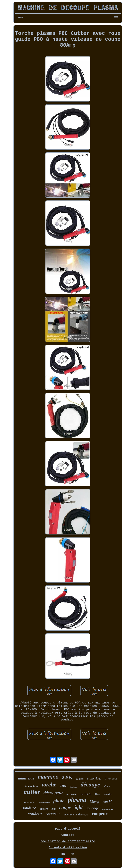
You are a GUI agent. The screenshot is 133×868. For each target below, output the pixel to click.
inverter (108, 794)
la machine (32, 786)
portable (86, 794)
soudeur (35, 814)
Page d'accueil (68, 829)
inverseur (111, 778)
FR (72, 854)
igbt (79, 807)
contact (80, 779)
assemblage (94, 778)
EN (63, 854)
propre (44, 809)
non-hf (107, 802)
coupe (65, 807)
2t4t (53, 809)
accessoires (72, 794)
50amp (98, 794)
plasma (77, 800)
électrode (74, 787)
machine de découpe (76, 814)
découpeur (53, 793)
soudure (29, 808)
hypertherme (108, 809)
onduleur (53, 814)
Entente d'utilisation (68, 848)
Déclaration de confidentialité (68, 841)
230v (63, 786)
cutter (32, 792)
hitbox (107, 786)
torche (49, 785)
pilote (59, 801)
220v (67, 777)
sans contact (30, 802)
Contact (68, 835)
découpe (90, 784)
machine (48, 777)
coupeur (100, 814)
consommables (44, 803)
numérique (26, 778)
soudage (93, 808)
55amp (94, 802)
